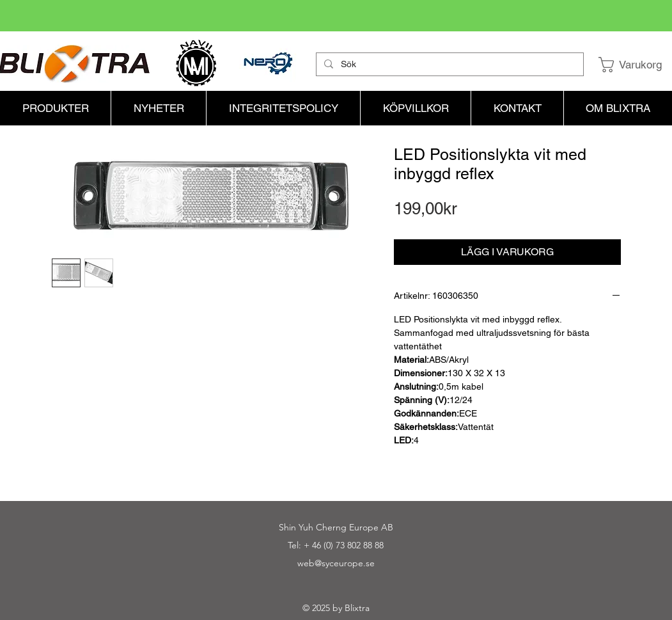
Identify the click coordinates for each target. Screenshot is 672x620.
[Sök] (449, 65)
